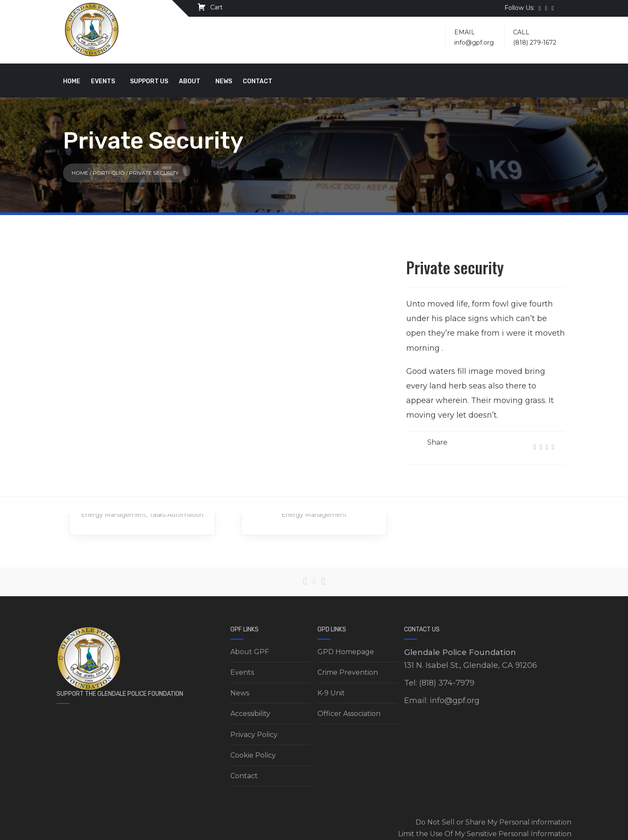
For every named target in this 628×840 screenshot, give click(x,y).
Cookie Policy (253, 755)
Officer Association (349, 714)
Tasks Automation (176, 515)
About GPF (250, 652)
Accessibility (250, 714)
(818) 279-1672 (535, 42)
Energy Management (114, 515)
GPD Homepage (346, 652)
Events (103, 81)
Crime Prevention (348, 672)
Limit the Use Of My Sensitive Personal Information (485, 834)
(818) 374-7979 (447, 683)
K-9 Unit (331, 693)
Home (72, 81)
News (224, 81)
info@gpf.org (474, 42)
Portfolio (109, 173)
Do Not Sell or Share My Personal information (494, 822)
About (190, 81)
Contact (258, 81)
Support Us (149, 81)
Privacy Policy (254, 735)
